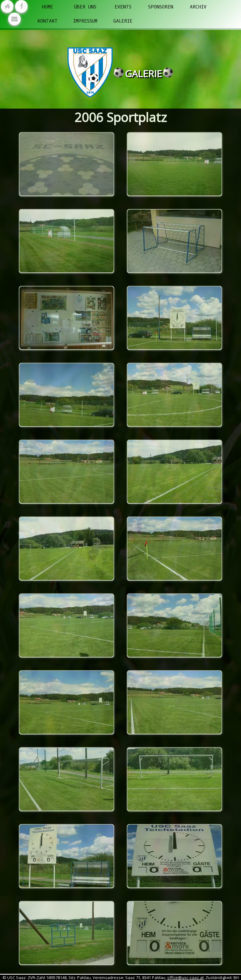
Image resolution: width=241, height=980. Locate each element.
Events (123, 7)
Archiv (198, 7)
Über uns (85, 7)
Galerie (123, 21)
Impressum (85, 21)
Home (48, 7)
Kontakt (48, 21)
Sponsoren (161, 7)
